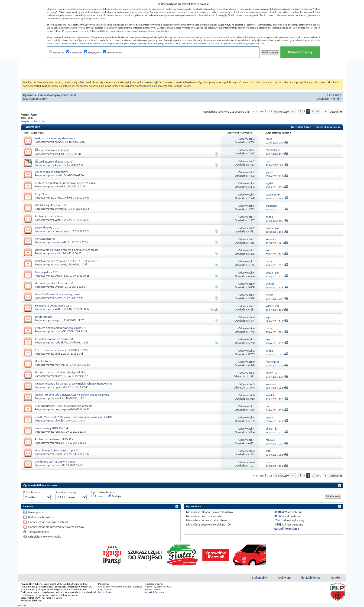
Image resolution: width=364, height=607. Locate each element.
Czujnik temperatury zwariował (54, 339)
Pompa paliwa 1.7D (47, 272)
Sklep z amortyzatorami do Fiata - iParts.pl (120, 587)
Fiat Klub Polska (311, 578)
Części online (105, 589)
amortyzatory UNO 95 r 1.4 (51, 428)
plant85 (59, 421)
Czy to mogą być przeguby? (51, 172)
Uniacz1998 (61, 198)
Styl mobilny (260, 578)
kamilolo (60, 398)
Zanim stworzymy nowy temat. (58, 95)
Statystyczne (93, 53)
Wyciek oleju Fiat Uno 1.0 (50, 205)
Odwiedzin (247, 133)
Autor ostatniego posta (279, 133)
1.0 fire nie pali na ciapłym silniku (55, 462)
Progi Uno (41, 194)
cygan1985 (61, 387)
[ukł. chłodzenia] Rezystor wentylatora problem (64, 406)
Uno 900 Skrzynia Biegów (55, 150)
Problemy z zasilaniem (48, 216)
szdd (57, 154)
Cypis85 (59, 287)
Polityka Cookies (152, 589)
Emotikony (280, 512)
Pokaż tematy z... (34, 492)
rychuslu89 (61, 343)
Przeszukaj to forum (328, 127)
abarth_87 (61, 376)
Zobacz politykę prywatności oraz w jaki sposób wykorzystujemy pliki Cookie (129, 31)
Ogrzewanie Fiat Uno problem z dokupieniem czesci (66, 250)
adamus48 (61, 242)
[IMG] (277, 524)
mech (58, 465)
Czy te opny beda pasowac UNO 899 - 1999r (62, 350)
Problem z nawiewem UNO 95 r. (54, 439)
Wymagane (57, 53)
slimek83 (60, 186)
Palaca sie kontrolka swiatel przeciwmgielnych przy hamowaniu (73, 383)
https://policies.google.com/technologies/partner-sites (236, 44)
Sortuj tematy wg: (66, 492)
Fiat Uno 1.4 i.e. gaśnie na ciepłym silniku (60, 372)
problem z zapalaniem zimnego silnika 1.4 (60, 328)
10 (317, 111)
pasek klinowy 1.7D (47, 227)
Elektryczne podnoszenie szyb (53, 305)
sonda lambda (43, 317)
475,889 (336, 99)
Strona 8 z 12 (264, 111)
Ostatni (336, 112)
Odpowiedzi (233, 133)
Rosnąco (98, 496)
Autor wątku (38, 133)
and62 (58, 354)
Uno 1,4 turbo (43, 361)
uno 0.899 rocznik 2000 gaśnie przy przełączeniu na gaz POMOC (74, 417)
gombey (59, 142)
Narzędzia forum (301, 127)
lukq (26, 99)
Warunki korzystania (286, 529)
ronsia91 (60, 432)
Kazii (57, 253)
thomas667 (61, 209)
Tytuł (26, 133)
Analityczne (74, 53)
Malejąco (116, 496)
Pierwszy (281, 112)
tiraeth (59, 175)
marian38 (60, 331)
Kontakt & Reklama (154, 592)
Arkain (58, 165)
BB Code (279, 516)
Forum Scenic (105, 592)
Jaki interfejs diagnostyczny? (56, 162)
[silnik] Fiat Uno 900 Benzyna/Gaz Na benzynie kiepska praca (72, 395)
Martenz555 (62, 365)
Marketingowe (112, 53)
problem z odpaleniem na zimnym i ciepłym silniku (66, 183)
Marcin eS (60, 264)
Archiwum (284, 578)
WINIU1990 (61, 220)
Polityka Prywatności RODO (158, 587)
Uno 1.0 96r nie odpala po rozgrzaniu (57, 294)
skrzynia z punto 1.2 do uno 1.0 (54, 283)
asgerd (58, 320)
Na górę (336, 578)
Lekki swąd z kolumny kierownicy (55, 138)
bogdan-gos (61, 231)
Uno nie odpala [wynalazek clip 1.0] (56, 450)
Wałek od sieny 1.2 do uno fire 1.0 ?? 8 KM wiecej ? (66, 261)
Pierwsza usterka (45, 239)
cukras (58, 298)
